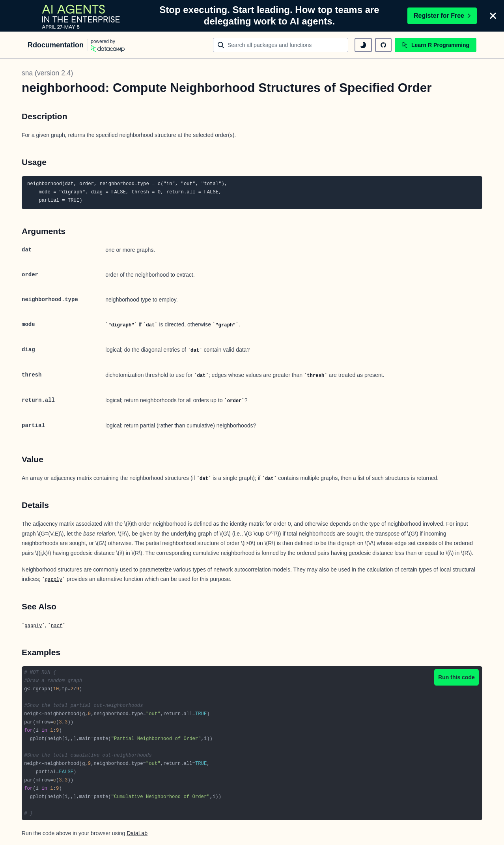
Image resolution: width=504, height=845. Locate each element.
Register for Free (442, 16)
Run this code (456, 677)
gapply (54, 580)
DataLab (137, 833)
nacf (57, 626)
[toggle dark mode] (363, 45)
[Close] (493, 16)
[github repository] (383, 45)
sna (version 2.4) (47, 73)
